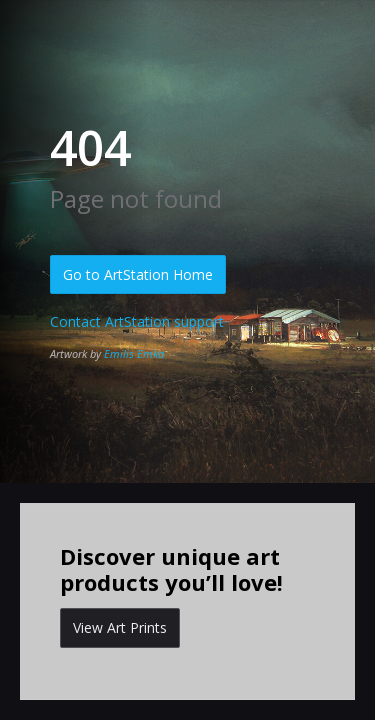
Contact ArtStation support (137, 321)
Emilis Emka (134, 353)
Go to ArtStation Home (138, 274)
